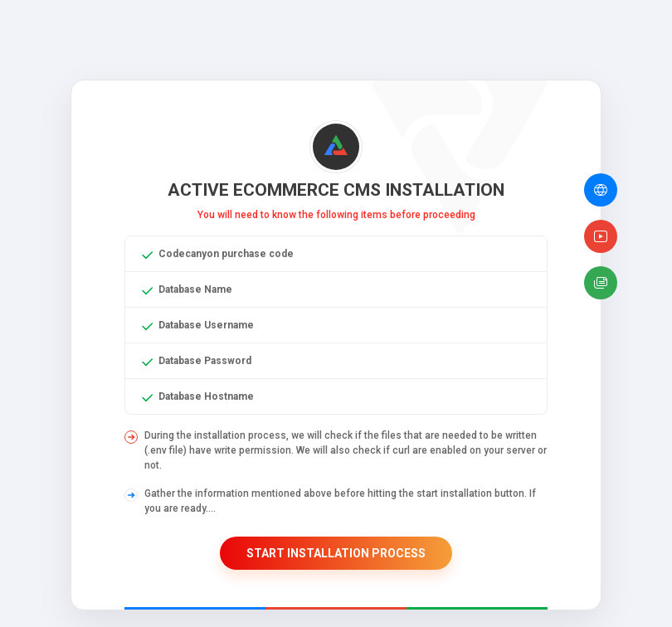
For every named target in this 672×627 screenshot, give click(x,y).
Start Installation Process (336, 553)
